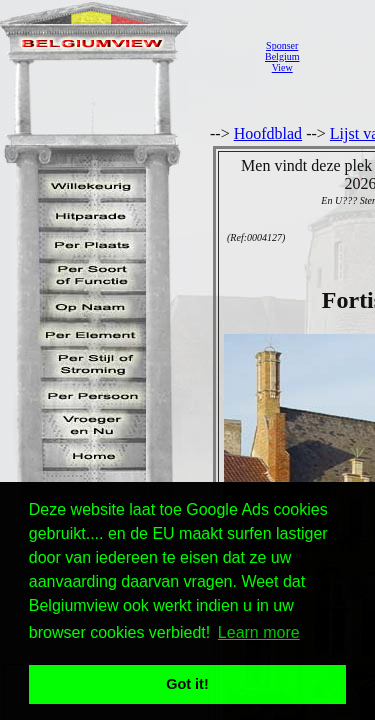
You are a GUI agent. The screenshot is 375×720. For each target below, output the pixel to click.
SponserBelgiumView (282, 56)
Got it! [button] (187, 684)
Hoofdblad (268, 133)
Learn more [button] (259, 632)
